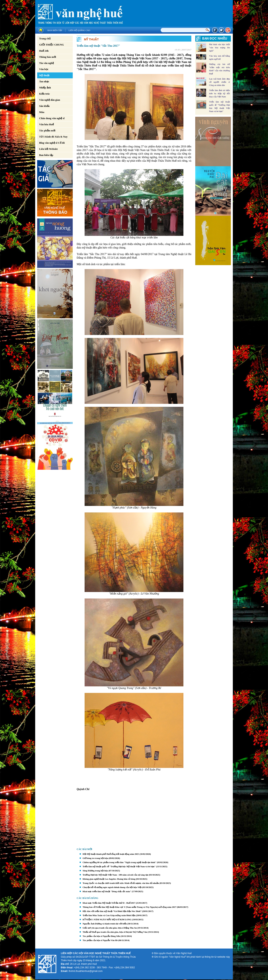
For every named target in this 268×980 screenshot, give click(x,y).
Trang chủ (45, 38)
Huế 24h (44, 51)
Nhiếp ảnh (45, 88)
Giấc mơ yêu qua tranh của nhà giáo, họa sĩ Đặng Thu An (110, 928)
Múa (42, 112)
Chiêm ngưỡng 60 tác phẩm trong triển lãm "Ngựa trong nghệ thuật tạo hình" (119, 862)
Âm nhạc (44, 81)
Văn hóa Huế (46, 124)
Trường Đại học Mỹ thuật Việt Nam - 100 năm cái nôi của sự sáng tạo (115, 875)
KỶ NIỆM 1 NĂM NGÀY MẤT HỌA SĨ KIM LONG (107, 919)
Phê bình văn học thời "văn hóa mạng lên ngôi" (219, 47)
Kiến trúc (44, 94)
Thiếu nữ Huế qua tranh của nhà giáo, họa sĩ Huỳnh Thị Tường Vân (115, 932)
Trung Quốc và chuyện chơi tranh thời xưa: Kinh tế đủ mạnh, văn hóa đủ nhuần (121, 883)
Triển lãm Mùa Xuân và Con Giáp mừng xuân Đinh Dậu (109, 915)
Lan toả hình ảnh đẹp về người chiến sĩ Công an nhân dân (219, 82)
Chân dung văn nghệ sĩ (52, 118)
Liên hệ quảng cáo (79, 30)
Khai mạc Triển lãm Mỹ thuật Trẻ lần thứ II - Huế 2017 (109, 903)
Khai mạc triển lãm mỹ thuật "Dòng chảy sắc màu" (107, 891)
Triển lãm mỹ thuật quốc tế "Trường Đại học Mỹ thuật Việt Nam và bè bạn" (119, 866)
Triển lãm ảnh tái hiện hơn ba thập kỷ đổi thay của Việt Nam (219, 93)
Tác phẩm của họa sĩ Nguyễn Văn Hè (100, 940)
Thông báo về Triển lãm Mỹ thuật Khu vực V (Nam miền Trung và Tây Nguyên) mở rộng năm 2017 (129, 907)
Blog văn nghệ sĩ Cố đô (52, 143)
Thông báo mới (48, 57)
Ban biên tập (55, 30)
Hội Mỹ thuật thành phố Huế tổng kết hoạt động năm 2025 (111, 854)
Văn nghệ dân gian (50, 100)
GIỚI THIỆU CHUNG (51, 45)
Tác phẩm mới (47, 130)
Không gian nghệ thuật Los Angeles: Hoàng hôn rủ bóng (109, 879)
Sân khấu (44, 106)
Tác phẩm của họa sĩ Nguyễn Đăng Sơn (101, 936)
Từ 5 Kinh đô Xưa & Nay (53, 137)
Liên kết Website (48, 149)
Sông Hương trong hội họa (95, 871)
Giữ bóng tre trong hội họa (95, 858)
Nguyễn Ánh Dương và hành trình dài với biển (105, 924)
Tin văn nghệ (46, 63)
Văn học (44, 69)
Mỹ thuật (44, 75)
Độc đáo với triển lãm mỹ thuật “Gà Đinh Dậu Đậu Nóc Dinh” (112, 911)
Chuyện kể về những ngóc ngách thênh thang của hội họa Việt (112, 887)
